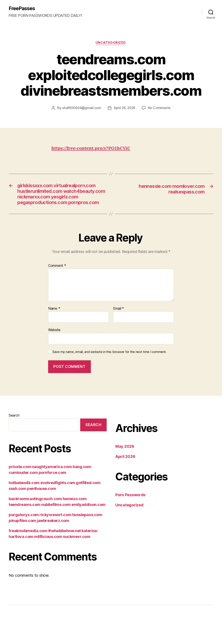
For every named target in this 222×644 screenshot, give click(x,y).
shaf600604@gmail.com (81, 108)
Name (54, 324)
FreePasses (23, 9)
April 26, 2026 (125, 108)
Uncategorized (111, 43)
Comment (57, 282)
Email (119, 324)
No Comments (160, 108)
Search (14, 431)
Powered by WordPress (71, 633)
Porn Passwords (130, 511)
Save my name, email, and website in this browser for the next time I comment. (109, 367)
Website (54, 346)
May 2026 (125, 462)
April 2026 (125, 472)
